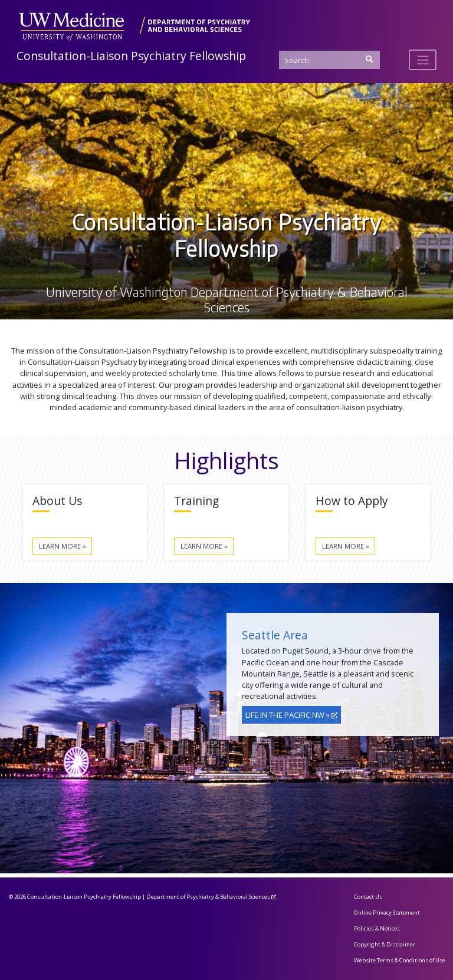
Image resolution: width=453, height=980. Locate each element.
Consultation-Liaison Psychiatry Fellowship (131, 56)
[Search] (329, 60)
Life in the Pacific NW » (288, 715)
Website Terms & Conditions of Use (400, 960)
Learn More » (63, 546)
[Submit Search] (369, 59)
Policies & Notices (377, 928)
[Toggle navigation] (423, 60)
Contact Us (368, 897)
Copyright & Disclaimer (385, 944)
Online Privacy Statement (387, 913)
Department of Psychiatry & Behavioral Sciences (208, 897)
